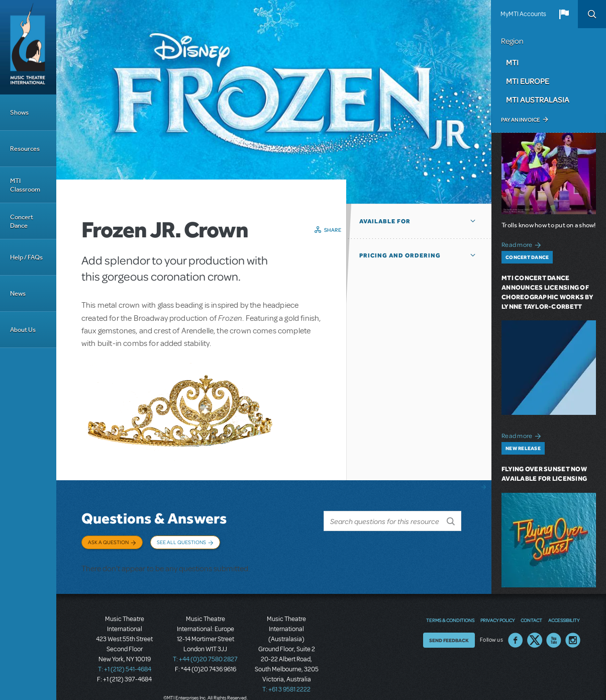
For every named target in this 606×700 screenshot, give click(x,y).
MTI (512, 62)
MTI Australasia (538, 100)
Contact (531, 616)
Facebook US (516, 636)
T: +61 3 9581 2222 (286, 685)
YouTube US (554, 636)
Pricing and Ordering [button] (400, 255)
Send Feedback (449, 636)
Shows (19, 112)
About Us (23, 330)
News (18, 293)
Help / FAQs (26, 257)
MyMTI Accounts (523, 14)
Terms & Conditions (450, 616)
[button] (564, 14)
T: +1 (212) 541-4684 (125, 665)
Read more (523, 244)
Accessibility (564, 616)
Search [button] (592, 14)
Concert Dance (22, 221)
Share (333, 230)
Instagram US (573, 636)
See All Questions (181, 542)
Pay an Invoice (520, 120)
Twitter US (535, 636)
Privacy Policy (497, 616)
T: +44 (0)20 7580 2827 (205, 655)
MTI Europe (528, 81)
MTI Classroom (25, 185)
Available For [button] (385, 221)
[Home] (28, 47)
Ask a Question (108, 542)
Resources (25, 149)
